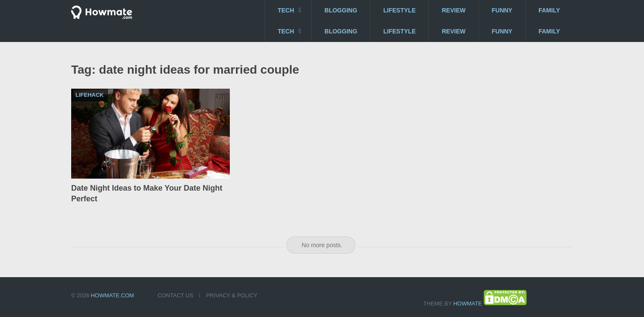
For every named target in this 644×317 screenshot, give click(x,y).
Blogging (341, 10)
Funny (502, 10)
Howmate (468, 304)
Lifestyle (399, 10)
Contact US (176, 295)
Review (453, 10)
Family (549, 10)
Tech (286, 10)
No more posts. (322, 245)
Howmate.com (113, 295)
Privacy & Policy (232, 295)
